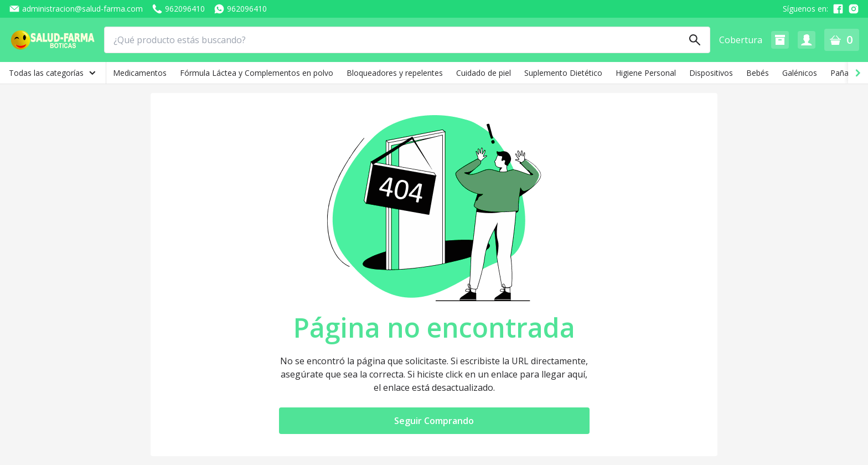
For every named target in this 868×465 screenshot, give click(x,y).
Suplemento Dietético (563, 73)
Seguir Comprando (434, 421)
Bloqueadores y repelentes (395, 73)
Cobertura (741, 40)
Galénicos (800, 73)
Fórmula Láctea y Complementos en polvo (257, 73)
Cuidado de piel (484, 73)
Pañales (844, 73)
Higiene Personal (646, 73)
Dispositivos (711, 73)
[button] (780, 40)
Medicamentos (140, 73)
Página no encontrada (434, 328)
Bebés (758, 73)
